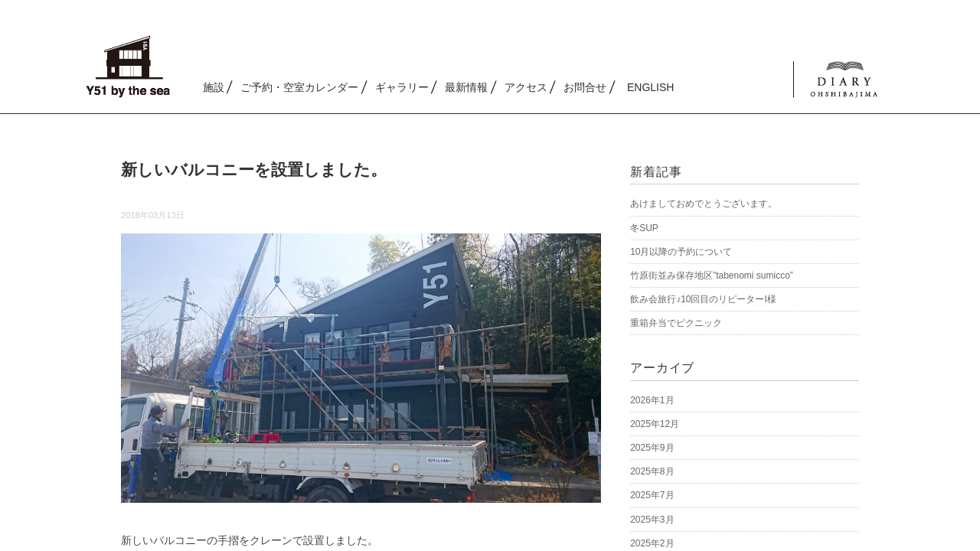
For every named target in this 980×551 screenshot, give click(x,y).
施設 (214, 87)
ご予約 (299, 87)
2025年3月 (652, 520)
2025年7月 (652, 495)
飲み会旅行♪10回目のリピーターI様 (703, 299)
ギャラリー (402, 87)
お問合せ (585, 87)
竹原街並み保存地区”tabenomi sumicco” (712, 275)
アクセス (526, 87)
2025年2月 (652, 543)
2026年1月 (652, 400)
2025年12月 (655, 424)
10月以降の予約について (681, 252)
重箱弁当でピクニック (676, 323)
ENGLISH (650, 87)
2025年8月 (652, 471)
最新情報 (466, 87)
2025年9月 (652, 448)
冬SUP (644, 228)
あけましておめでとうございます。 (704, 204)
